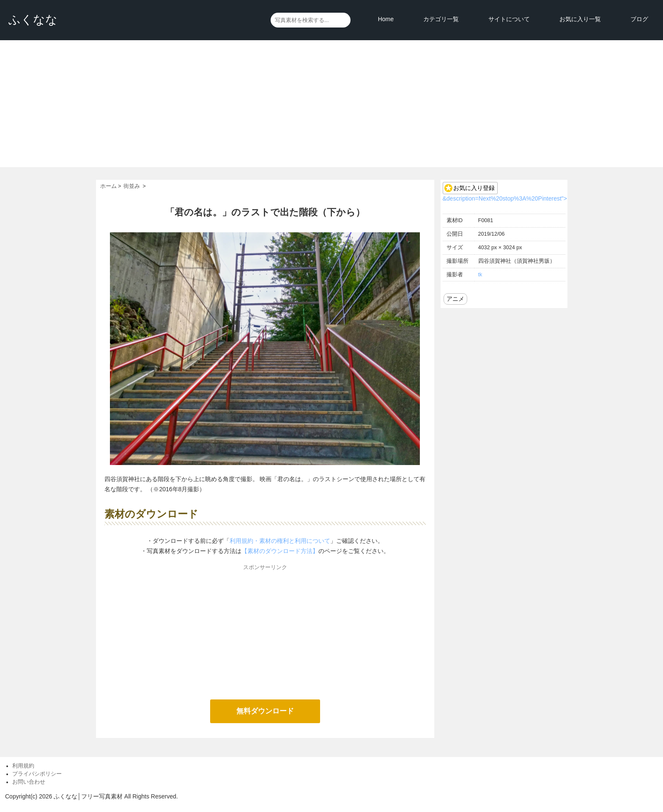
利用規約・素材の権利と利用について (280, 541)
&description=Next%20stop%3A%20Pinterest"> (505, 198)
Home (386, 19)
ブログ (639, 19)
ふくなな (33, 20)
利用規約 (23, 766)
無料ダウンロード (265, 711)
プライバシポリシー (37, 774)
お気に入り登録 (474, 188)
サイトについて (509, 19)
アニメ (455, 299)
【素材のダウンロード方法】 (280, 551)
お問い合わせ (29, 782)
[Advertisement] (331, 104)
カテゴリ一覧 (441, 19)
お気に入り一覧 (580, 19)
